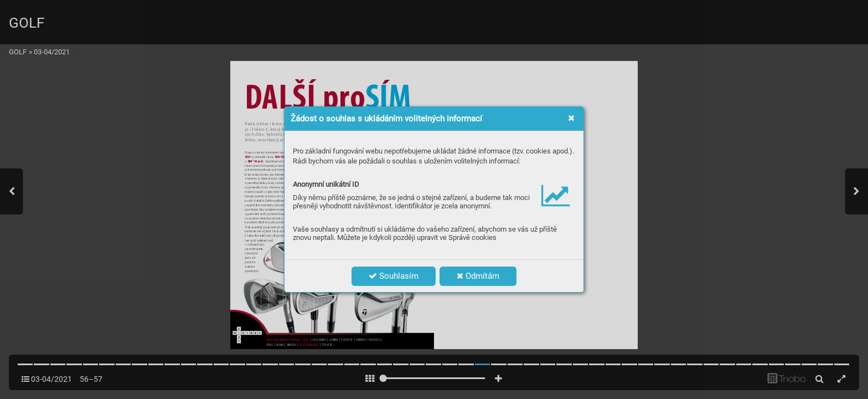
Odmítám (478, 276)
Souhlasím (394, 276)
